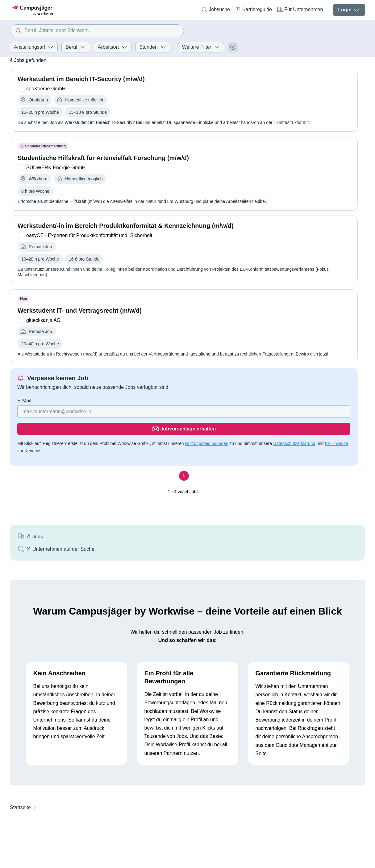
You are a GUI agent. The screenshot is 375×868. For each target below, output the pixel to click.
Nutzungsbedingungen (207, 443)
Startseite (20, 752)
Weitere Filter (201, 47)
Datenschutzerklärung (53, 450)
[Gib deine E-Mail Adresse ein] (98, 428)
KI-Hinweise (95, 450)
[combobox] (97, 31)
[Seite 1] (138, 475)
